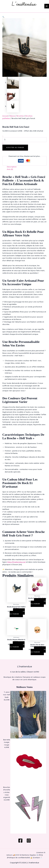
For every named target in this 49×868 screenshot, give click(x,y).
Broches (20, 116)
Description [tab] (12, 167)
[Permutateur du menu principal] (47, 6)
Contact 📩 (38, 858)
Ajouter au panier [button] (17, 613)
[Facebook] (20, 841)
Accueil (5, 116)
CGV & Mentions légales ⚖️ (27, 855)
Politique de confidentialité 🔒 (20, 858)
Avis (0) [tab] (10, 170)
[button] (3, 17)
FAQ (41, 855)
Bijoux (13, 116)
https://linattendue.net (16, 562)
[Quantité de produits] (24, 140)
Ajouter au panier (15, 148)
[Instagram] (29, 841)
